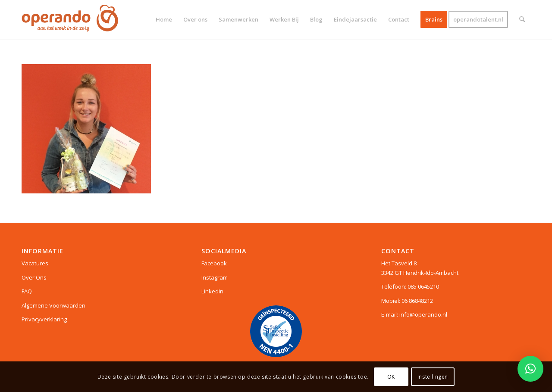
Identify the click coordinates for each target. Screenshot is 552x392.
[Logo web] (70, 19)
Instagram (215, 277)
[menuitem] (164, 19)
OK (391, 377)
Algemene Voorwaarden (53, 305)
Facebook (214, 263)
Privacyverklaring (44, 319)
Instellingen (433, 377)
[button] (530, 369)
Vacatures (35, 263)
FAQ (27, 291)
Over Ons (34, 277)
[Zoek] (522, 19)
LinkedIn (212, 291)
